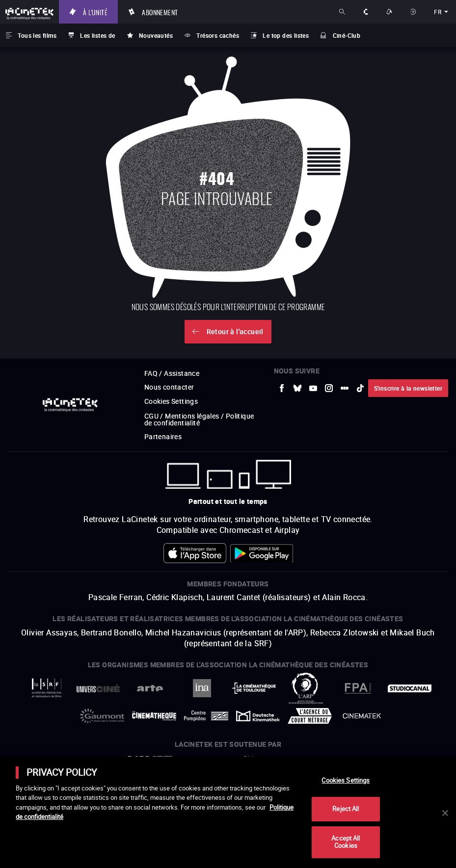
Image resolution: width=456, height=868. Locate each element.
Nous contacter (169, 387)
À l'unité (95, 12)
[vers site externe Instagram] (329, 388)
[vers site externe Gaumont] (102, 716)
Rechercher (343, 12)
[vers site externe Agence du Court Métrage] (310, 716)
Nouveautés (156, 35)
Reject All (346, 809)
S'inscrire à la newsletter (408, 388)
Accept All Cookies (346, 842)
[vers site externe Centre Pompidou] (206, 716)
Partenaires (163, 436)
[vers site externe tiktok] (360, 388)
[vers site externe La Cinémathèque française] (154, 716)
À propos (367, 12)
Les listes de (97, 35)
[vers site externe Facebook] (282, 388)
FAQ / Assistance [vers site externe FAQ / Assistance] (172, 373)
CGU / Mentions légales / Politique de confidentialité (199, 419)
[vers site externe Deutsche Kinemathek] (258, 716)
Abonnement (160, 12)
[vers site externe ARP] (306, 688)
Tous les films (37, 35)
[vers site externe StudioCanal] (410, 688)
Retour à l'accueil (235, 331)
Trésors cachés (218, 35)
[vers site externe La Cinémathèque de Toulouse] (254, 688)
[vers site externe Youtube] (313, 388)
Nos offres (390, 12)
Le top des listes (286, 35)
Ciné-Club (347, 35)
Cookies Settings (171, 401)
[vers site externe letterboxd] (345, 388)
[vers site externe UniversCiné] (98, 688)
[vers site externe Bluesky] (297, 388)
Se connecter (414, 12)
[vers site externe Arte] (150, 688)
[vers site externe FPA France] (358, 688)
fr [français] (438, 12)
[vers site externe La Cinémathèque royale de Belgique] (362, 716)
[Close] (445, 813)
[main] (228, 812)
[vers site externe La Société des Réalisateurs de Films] (47, 688)
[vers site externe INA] (202, 688)
